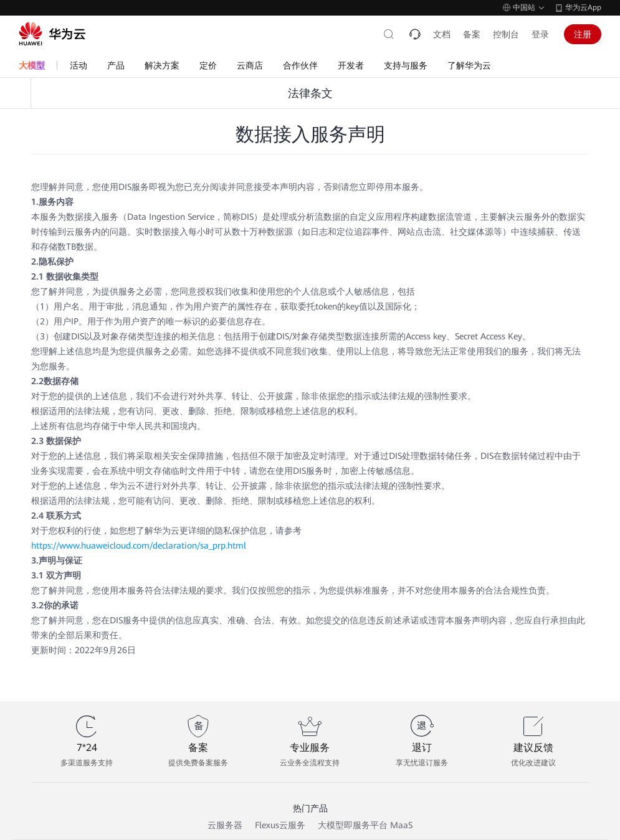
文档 (442, 34)
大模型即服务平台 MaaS (365, 825)
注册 (583, 34)
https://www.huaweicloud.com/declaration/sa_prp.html (139, 545)
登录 (540, 34)
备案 (472, 34)
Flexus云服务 (280, 825)
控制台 (506, 34)
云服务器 (225, 825)
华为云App (583, 7)
